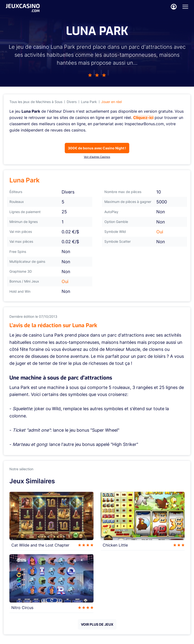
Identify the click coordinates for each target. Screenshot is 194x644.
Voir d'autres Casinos (97, 157)
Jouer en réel (111, 102)
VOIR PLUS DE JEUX (97, 624)
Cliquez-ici (143, 118)
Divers (72, 102)
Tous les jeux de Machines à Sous (36, 102)
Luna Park (89, 102)
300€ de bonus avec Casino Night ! (97, 148)
